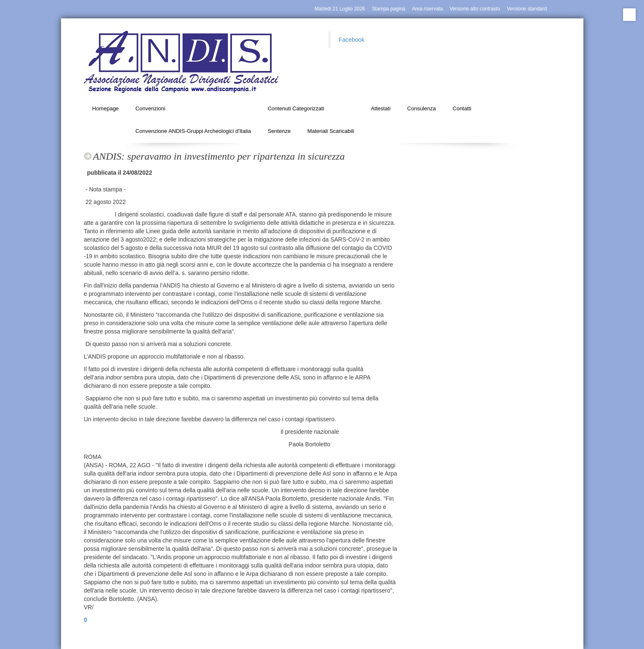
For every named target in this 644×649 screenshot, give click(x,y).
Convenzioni (150, 108)
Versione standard (527, 9)
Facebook (352, 40)
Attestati (381, 108)
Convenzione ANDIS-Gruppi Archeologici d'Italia (193, 131)
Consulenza (421, 108)
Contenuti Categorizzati (296, 108)
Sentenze (279, 131)
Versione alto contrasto (475, 9)
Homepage (106, 108)
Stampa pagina (389, 9)
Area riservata (428, 9)
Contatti (462, 108)
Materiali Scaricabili (331, 131)
